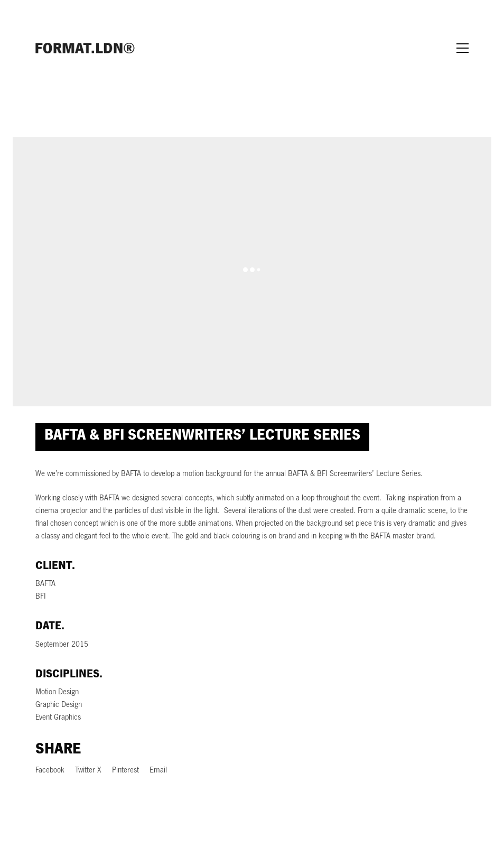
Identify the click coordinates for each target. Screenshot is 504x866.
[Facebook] (50, 771)
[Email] (158, 771)
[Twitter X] (88, 771)
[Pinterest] (125, 771)
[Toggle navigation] (463, 48)
